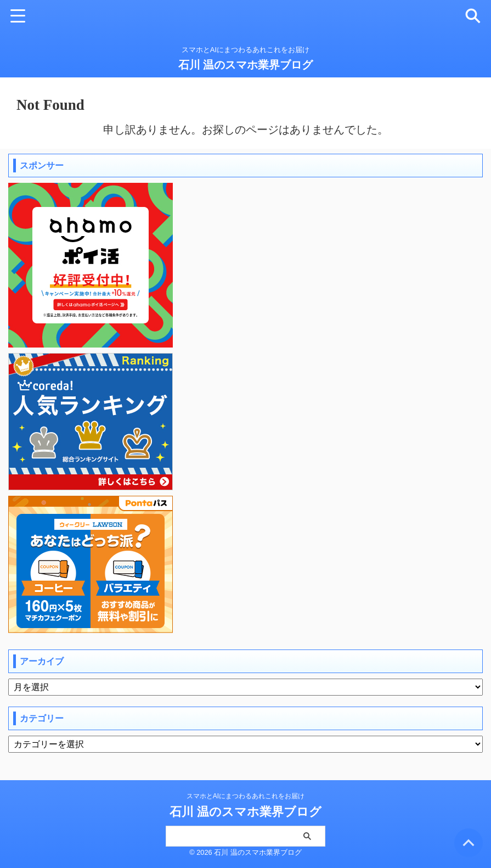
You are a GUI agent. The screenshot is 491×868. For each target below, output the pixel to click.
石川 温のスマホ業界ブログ (246, 65)
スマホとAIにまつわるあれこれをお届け (246, 796)
